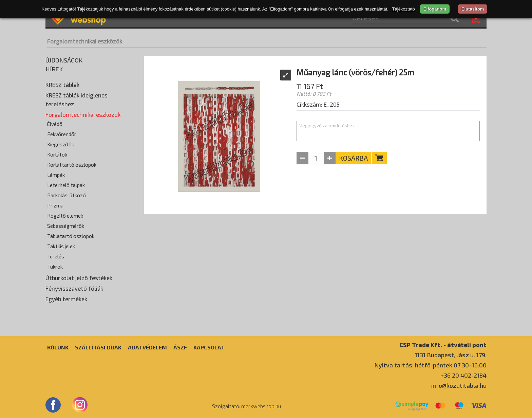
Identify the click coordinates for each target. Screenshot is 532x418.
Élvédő (55, 124)
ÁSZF (180, 347)
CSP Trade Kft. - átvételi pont (443, 344)
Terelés (56, 256)
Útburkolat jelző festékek (79, 278)
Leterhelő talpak (66, 185)
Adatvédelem (147, 347)
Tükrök (55, 267)
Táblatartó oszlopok (71, 236)
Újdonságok (64, 60)
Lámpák (56, 175)
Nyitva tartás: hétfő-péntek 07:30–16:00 (430, 365)
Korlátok (57, 155)
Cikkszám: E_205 (318, 104)
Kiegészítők (61, 144)
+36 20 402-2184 (463, 375)
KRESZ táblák (62, 85)
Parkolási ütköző (66, 195)
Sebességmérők (66, 226)
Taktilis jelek (61, 246)
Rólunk (58, 347)
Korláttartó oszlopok (72, 165)
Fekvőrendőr (62, 134)
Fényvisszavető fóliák (74, 288)
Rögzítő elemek (65, 216)
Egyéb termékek (66, 299)
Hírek (54, 69)
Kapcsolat (209, 347)
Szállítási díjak (98, 347)
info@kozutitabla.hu (459, 385)
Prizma (55, 205)
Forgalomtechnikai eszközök (85, 41)
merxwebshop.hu (261, 406)
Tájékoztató (404, 9)
